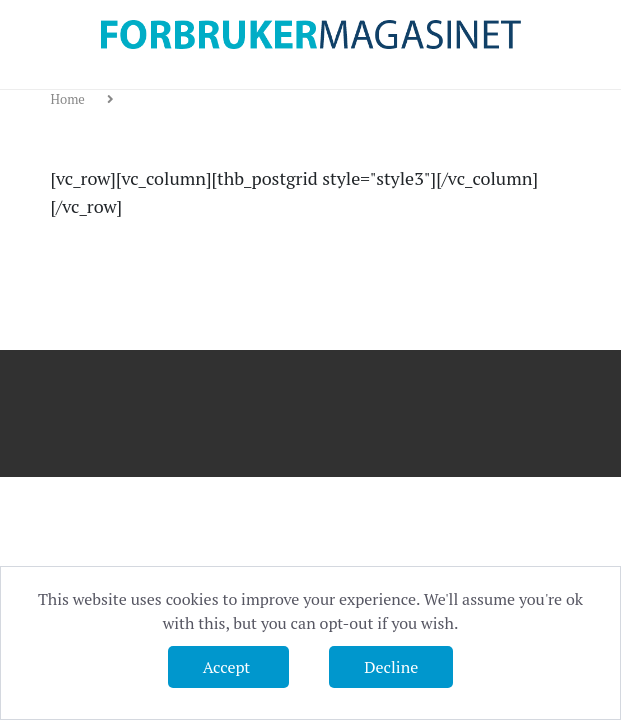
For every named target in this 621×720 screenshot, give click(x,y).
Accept (228, 667)
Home (70, 99)
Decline (391, 667)
